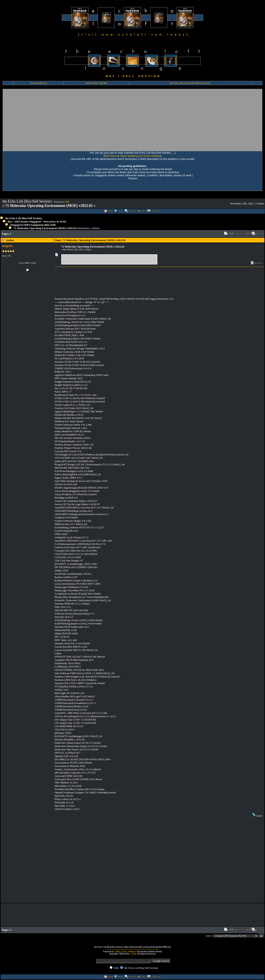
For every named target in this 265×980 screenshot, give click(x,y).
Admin (95, 228)
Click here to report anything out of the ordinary (133, 156)
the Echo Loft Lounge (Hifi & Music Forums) (190, 83)
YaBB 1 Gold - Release (125, 952)
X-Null (133, 954)
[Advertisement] (132, 120)
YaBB (67, 202)
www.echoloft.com (39, 83)
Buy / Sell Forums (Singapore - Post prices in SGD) (37, 221)
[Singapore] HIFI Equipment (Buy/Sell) (33, 225)
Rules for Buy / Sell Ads (96, 83)
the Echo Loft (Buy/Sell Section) (24, 218)
